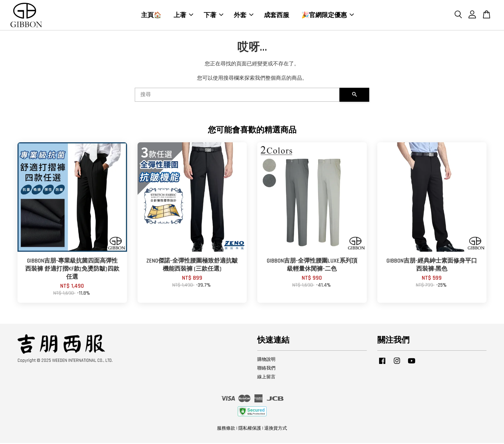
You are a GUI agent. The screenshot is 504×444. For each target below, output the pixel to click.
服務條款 (226, 429)
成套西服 (276, 15)
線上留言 (266, 378)
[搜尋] (237, 96)
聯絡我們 (266, 369)
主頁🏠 (151, 15)
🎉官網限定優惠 (328, 15)
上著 (183, 15)
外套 (244, 15)
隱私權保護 (250, 429)
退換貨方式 (276, 429)
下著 (213, 15)
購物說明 (266, 361)
